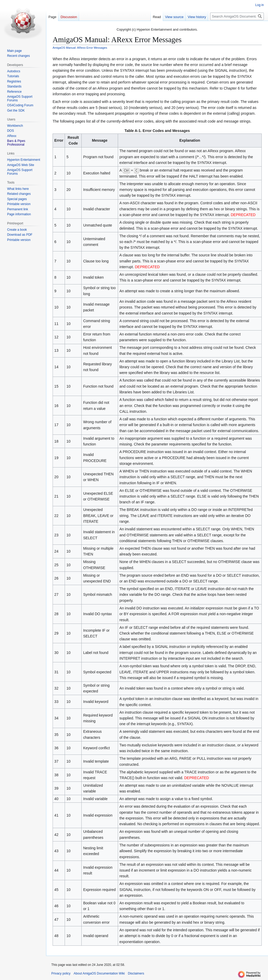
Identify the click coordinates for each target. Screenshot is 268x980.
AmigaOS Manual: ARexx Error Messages (80, 48)
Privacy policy (61, 973)
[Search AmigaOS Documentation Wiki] (237, 16)
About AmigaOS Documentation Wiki (99, 973)
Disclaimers (136, 973)
